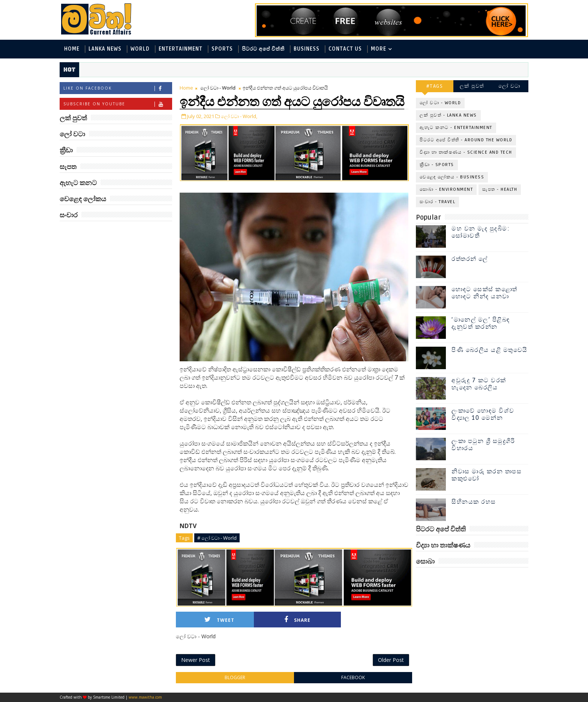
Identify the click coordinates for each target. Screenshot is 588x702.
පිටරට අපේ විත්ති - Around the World (466, 140)
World (140, 49)
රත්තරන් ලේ (470, 259)
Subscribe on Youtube (118, 104)
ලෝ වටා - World (218, 88)
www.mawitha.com (145, 697)
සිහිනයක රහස (474, 502)
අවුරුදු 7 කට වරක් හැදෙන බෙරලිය (479, 384)
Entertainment (181, 49)
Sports (222, 49)
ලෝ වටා (510, 86)
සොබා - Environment (446, 189)
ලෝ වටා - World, (239, 116)
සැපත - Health (500, 189)
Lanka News (105, 49)
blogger (235, 677)
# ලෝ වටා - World (217, 538)
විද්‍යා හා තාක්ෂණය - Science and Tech (466, 152)
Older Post (391, 660)
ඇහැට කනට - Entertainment (456, 128)
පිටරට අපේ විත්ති (263, 49)
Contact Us (345, 49)
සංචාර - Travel (437, 202)
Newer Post (196, 660)
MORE (379, 49)
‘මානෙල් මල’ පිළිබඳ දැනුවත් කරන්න (481, 323)
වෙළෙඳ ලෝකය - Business (452, 177)
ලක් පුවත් (472, 86)
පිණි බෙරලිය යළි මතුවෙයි (490, 350)
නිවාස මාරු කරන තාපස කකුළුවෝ (487, 475)
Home (72, 49)
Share (297, 620)
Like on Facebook (118, 88)
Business (307, 49)
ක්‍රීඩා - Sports (437, 165)
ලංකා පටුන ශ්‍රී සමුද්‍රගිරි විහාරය (483, 445)
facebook (353, 677)
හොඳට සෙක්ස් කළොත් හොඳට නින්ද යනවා (484, 293)
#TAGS (435, 86)
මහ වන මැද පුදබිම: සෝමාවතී (481, 232)
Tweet (219, 620)
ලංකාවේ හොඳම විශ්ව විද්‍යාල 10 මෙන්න (483, 414)
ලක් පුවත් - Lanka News (448, 115)
